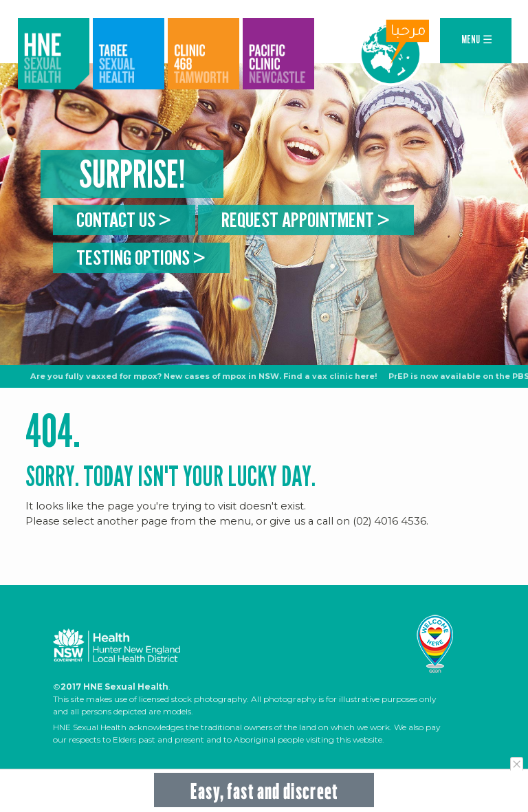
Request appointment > (306, 219)
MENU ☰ (477, 40)
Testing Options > (141, 257)
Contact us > (124, 219)
